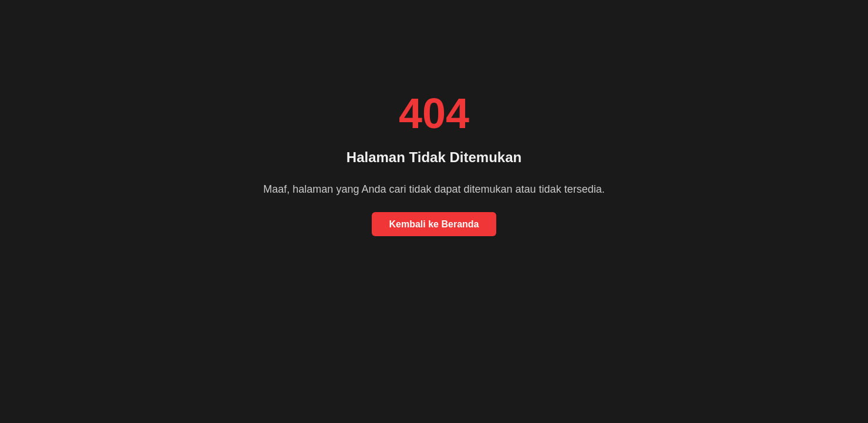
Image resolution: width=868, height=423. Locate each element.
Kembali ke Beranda (434, 224)
